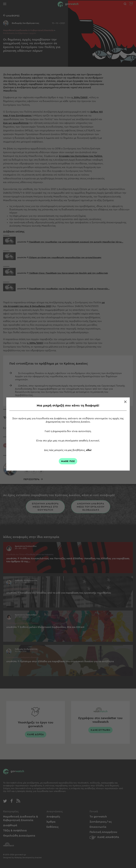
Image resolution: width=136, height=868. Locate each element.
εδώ (89, 450)
